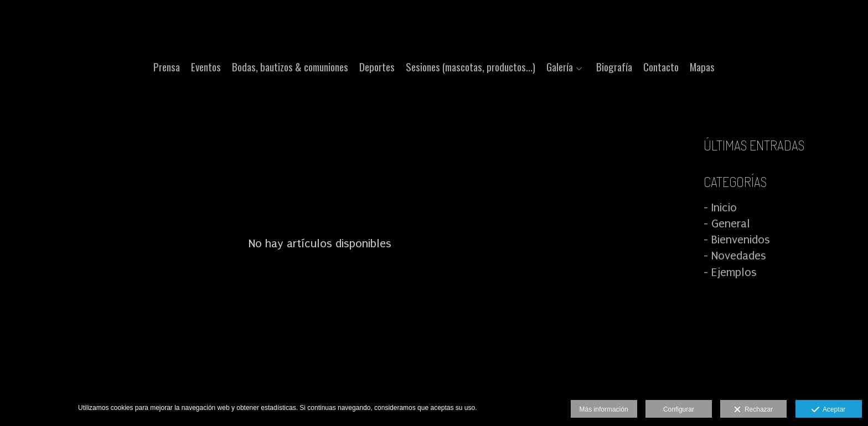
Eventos (206, 67)
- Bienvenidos (737, 240)
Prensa (167, 67)
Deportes (377, 67)
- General (727, 224)
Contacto (661, 67)
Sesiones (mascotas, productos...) (471, 67)
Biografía (614, 67)
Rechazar (753, 410)
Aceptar (828, 410)
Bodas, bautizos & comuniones (290, 67)
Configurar (679, 409)
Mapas (702, 67)
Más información (604, 409)
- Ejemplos (730, 272)
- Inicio (720, 207)
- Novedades (735, 256)
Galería (560, 67)
